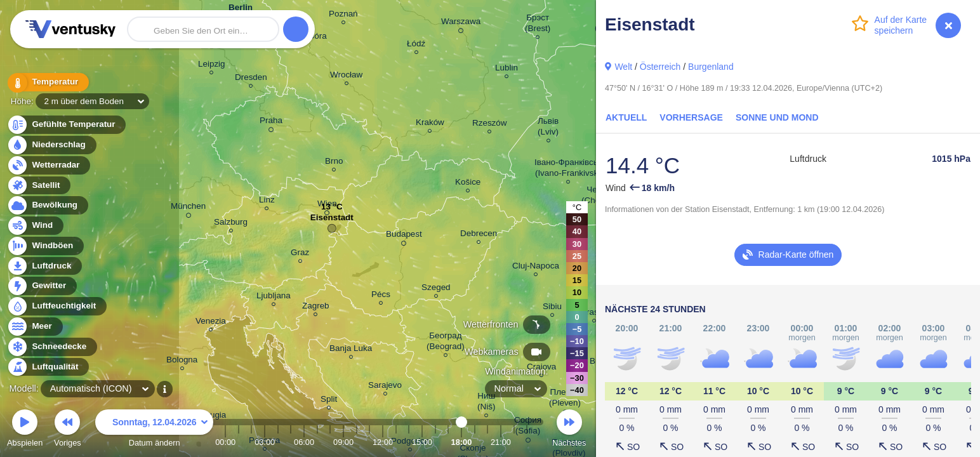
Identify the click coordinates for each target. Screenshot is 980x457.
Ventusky (69, 29)
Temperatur (48, 82)
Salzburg (231, 224)
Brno (334, 163)
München (188, 208)
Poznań (343, 16)
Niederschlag (51, 145)
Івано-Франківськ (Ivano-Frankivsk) (568, 169)
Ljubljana (274, 297)
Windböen (45, 246)
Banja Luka (351, 350)
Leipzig (212, 66)
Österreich (660, 67)
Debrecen (479, 235)
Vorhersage (691, 117)
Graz (300, 254)
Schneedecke (52, 347)
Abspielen (25, 430)
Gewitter (42, 286)
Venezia (211, 323)
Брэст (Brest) (538, 25)
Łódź (416, 45)
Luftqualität (48, 367)
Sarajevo (385, 387)
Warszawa (461, 23)
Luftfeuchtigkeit (56, 306)
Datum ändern (154, 430)
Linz (267, 202)
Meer (35, 327)
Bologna (182, 361)
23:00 (527, 442)
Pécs (381, 296)
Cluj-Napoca (536, 268)
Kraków (430, 124)
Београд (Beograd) (446, 343)
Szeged (436, 289)
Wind (35, 226)
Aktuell (626, 117)
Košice (468, 184)
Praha (271, 123)
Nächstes (569, 430)
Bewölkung (47, 205)
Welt (623, 67)
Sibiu (552, 308)
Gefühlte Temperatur (66, 125)
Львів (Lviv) (548, 128)
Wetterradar (49, 165)
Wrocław (346, 76)
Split (329, 401)
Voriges (68, 430)
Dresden (251, 79)
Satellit (39, 186)
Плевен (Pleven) (565, 399)
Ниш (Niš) (486, 403)
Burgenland (711, 67)
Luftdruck (44, 266)
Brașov (594, 314)
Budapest (404, 236)
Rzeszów (490, 125)
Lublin (507, 70)
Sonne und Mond (777, 117)
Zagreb (316, 308)
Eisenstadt (332, 221)
